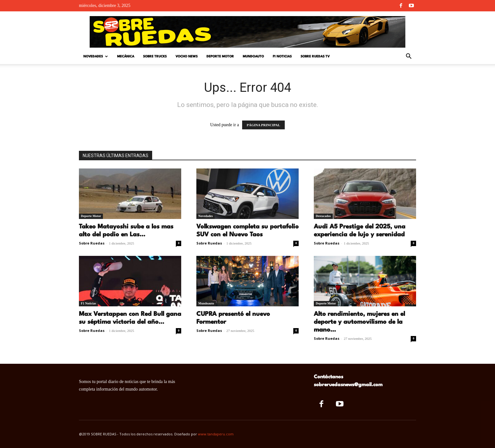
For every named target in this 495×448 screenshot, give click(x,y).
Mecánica (126, 56)
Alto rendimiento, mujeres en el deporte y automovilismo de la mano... (359, 322)
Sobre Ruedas (92, 243)
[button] (409, 57)
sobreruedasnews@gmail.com (348, 385)
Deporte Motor (220, 56)
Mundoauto (253, 56)
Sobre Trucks (155, 56)
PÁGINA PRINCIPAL (264, 125)
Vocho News (187, 56)
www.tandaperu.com (216, 434)
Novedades (96, 57)
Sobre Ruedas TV (315, 56)
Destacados (323, 216)
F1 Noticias (282, 56)
